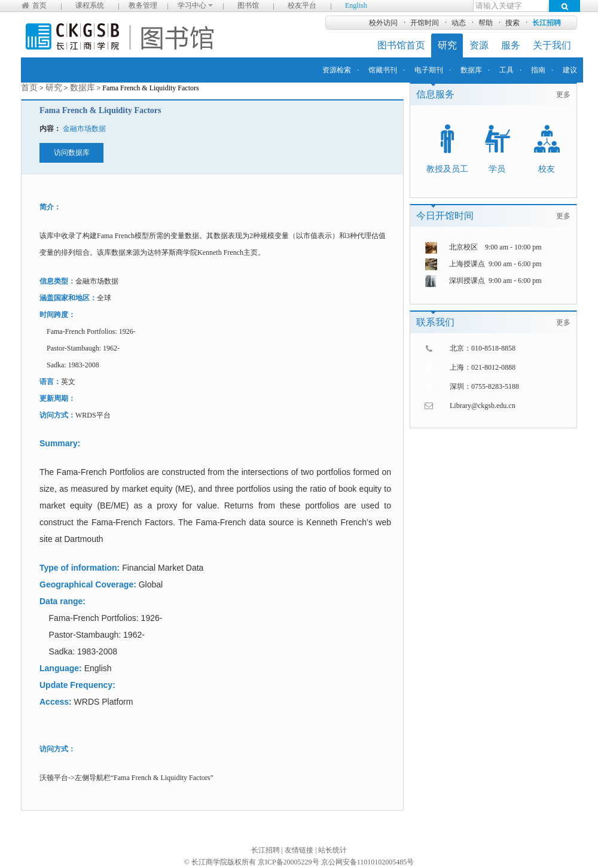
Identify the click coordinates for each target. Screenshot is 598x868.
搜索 (512, 23)
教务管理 (143, 5)
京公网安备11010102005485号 (368, 862)
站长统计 (332, 850)
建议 (570, 70)
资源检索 (337, 70)
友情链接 (299, 850)
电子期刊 (429, 70)
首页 (39, 5)
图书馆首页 (401, 45)
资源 (479, 45)
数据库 (471, 70)
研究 (447, 45)
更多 (563, 95)
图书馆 (248, 5)
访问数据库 (72, 153)
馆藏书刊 (383, 70)
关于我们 (552, 45)
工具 (507, 70)
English (356, 5)
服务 (511, 45)
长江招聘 (547, 23)
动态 (459, 23)
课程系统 (90, 5)
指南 (538, 70)
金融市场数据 (84, 129)
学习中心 (195, 5)
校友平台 (302, 5)
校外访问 (383, 23)
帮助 (486, 23)
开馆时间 (425, 23)
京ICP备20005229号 (289, 862)
